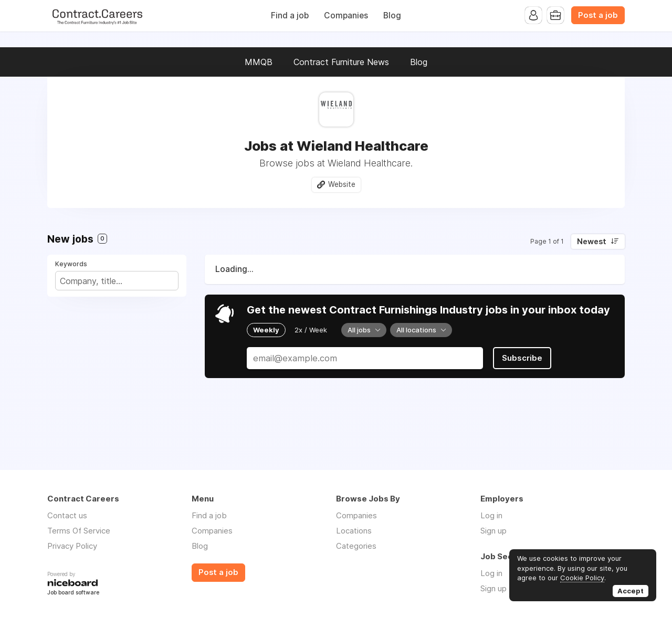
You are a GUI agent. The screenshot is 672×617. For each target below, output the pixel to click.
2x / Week (311, 330)
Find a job (290, 15)
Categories (356, 546)
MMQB (259, 62)
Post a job (598, 15)
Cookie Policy (582, 578)
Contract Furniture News (341, 62)
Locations (354, 531)
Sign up (493, 531)
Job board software (73, 593)
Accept (631, 591)
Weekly (266, 330)
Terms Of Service (79, 531)
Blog (392, 15)
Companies (346, 15)
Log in (491, 515)
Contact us (67, 515)
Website (342, 184)
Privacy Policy (72, 546)
